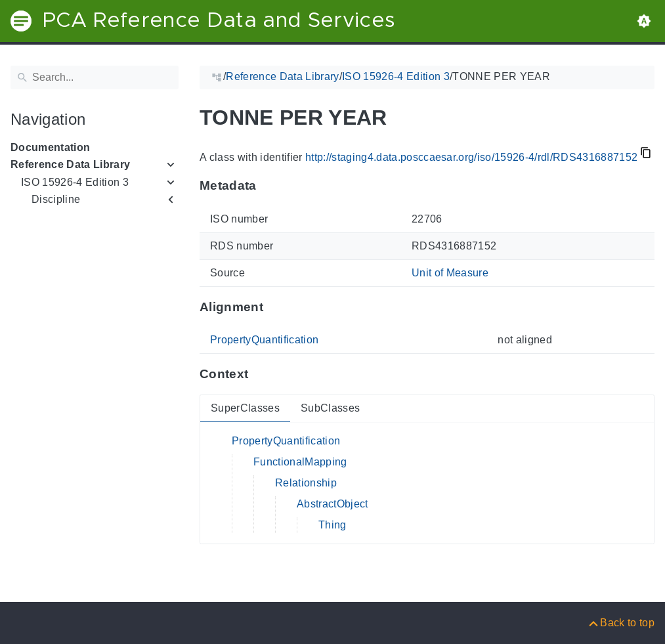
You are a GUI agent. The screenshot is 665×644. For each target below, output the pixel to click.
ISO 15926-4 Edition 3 (75, 182)
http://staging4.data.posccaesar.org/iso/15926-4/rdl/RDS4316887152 (471, 157)
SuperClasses (245, 408)
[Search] (95, 77)
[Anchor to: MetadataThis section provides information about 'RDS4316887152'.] (269, 186)
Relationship (306, 483)
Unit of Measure (450, 273)
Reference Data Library (70, 164)
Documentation (50, 147)
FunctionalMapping (300, 462)
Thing (332, 525)
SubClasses (330, 408)
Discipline (56, 199)
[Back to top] (621, 623)
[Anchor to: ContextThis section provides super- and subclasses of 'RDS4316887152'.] (261, 374)
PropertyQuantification (264, 340)
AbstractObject (332, 504)
